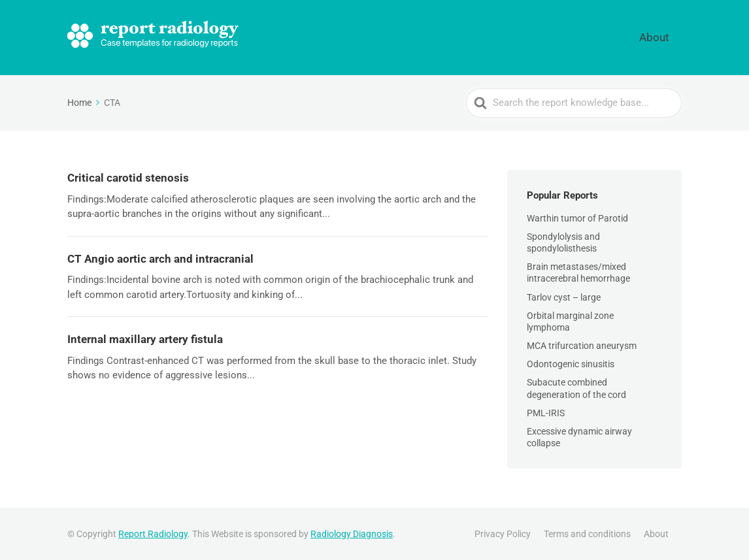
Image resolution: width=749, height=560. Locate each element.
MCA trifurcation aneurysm (582, 344)
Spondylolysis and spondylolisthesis (563, 241)
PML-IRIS (546, 412)
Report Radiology (153, 533)
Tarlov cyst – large (564, 296)
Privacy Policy (503, 533)
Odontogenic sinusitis (571, 363)
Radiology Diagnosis (352, 533)
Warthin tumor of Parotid (577, 217)
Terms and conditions (587, 533)
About (663, 37)
